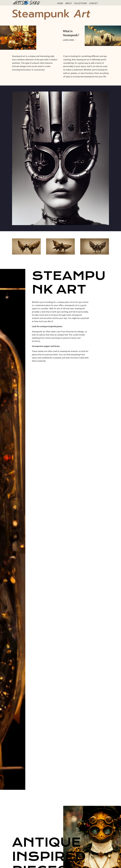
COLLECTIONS (80, 3)
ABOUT (69, 3)
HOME (60, 3)
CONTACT (94, 3)
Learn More (68, 40)
